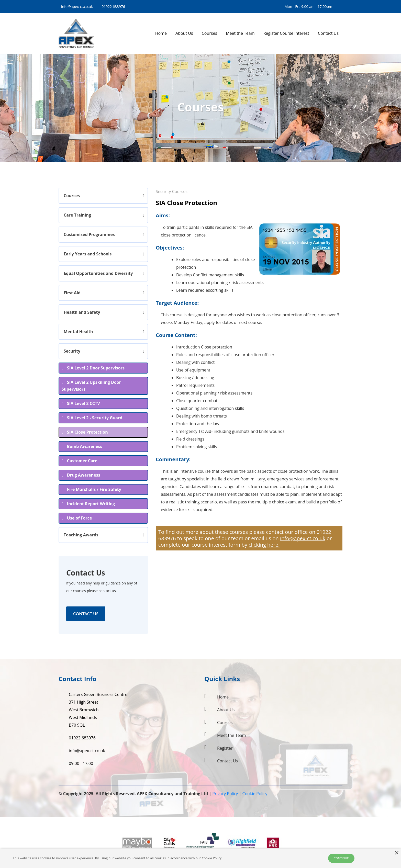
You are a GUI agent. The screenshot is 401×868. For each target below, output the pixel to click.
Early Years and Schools (88, 254)
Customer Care (82, 461)
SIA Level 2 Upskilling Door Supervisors (91, 386)
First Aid (72, 293)
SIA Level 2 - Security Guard (95, 418)
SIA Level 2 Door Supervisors (96, 368)
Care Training (77, 215)
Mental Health (78, 332)
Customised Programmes (89, 234)
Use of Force (80, 518)
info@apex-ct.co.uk (77, 7)
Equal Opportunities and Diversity (98, 273)
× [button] (397, 853)
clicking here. (264, 545)
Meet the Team (231, 735)
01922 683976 (113, 7)
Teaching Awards (81, 535)
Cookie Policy (255, 794)
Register (225, 748)
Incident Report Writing (91, 504)
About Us (226, 710)
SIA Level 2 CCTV (83, 403)
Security (72, 351)
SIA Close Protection (87, 432)
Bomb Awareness (85, 446)
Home (223, 697)
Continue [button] (341, 858)
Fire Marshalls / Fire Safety (94, 489)
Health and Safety (82, 312)
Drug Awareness (84, 475)
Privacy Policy (225, 794)
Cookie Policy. (212, 858)
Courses (72, 196)
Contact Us (86, 613)
